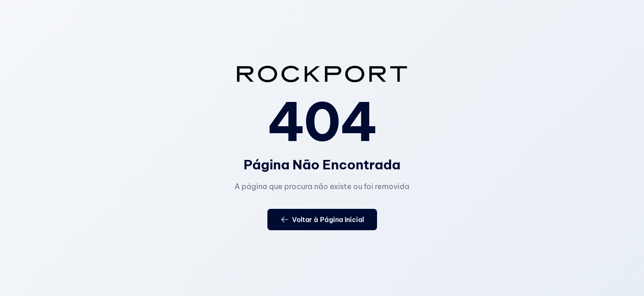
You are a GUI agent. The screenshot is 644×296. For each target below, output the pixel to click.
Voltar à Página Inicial (322, 220)
